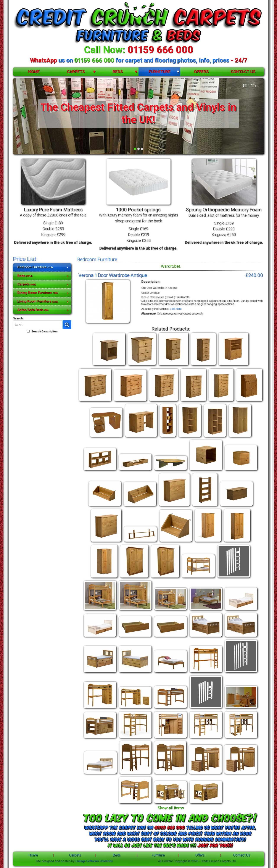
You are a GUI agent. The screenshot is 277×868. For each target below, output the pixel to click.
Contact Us (243, 72)
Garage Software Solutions (94, 861)
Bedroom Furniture (35, 267)
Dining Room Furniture (38, 293)
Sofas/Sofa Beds (33, 310)
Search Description (44, 331)
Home (34, 72)
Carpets (76, 72)
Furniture (159, 72)
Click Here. (176, 309)
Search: (18, 318)
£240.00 (254, 275)
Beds (118, 72)
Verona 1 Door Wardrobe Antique (113, 275)
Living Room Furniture (38, 301)
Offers (201, 72)
